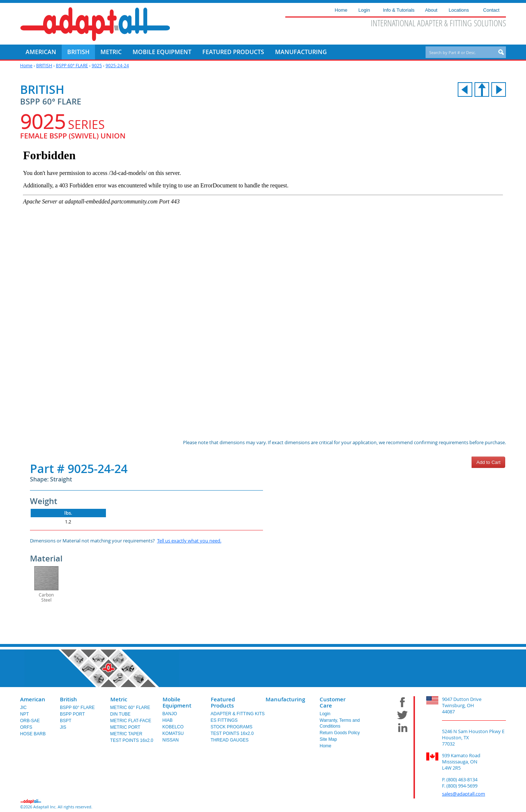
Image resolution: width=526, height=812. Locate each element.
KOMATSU (173, 733)
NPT (24, 714)
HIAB (168, 720)
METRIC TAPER (126, 734)
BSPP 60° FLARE (72, 65)
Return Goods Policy (340, 733)
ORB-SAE (30, 721)
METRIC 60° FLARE (130, 708)
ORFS (26, 727)
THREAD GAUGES (230, 740)
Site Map (328, 739)
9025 (97, 65)
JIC (23, 708)
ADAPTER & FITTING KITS (238, 714)
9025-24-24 (117, 65)
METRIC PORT (125, 727)
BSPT (66, 721)
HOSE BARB (33, 734)
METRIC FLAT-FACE (131, 721)
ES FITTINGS (224, 720)
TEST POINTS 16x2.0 (132, 740)
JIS (63, 727)
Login (325, 714)
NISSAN (171, 740)
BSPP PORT (72, 714)
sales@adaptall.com (464, 794)
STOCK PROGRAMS (232, 727)
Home (26, 65)
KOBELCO (173, 727)
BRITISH (44, 65)
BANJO (170, 714)
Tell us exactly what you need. (189, 541)
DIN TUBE (121, 714)
